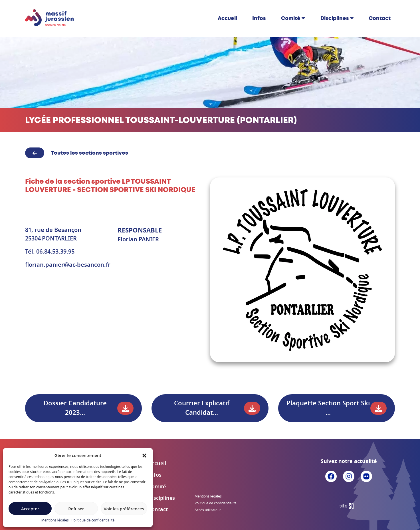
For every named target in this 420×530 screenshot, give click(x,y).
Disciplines (335, 18)
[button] (144, 455)
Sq (349, 506)
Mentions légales (55, 520)
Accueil (227, 18)
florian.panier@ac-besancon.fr (68, 265)
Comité (291, 18)
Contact (380, 18)
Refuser (76, 509)
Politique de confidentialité (93, 520)
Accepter (30, 509)
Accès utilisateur (208, 510)
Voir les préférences (124, 509)
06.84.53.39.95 (55, 252)
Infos (259, 18)
